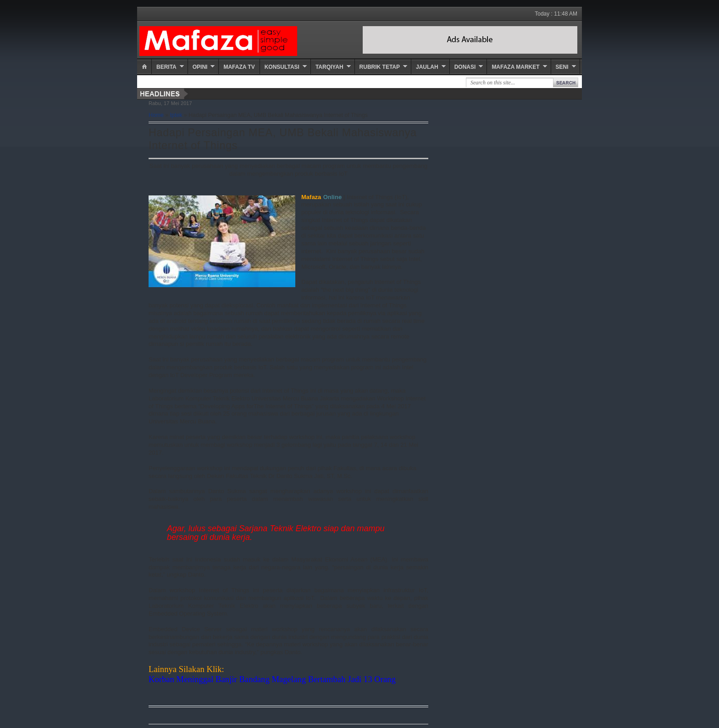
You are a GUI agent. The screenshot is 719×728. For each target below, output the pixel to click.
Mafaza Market (515, 67)
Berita (166, 67)
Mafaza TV (239, 67)
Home (156, 115)
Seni (562, 67)
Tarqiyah (329, 67)
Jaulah (427, 67)
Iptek (176, 115)
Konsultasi (282, 67)
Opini (200, 67)
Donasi (465, 67)
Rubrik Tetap (380, 67)
